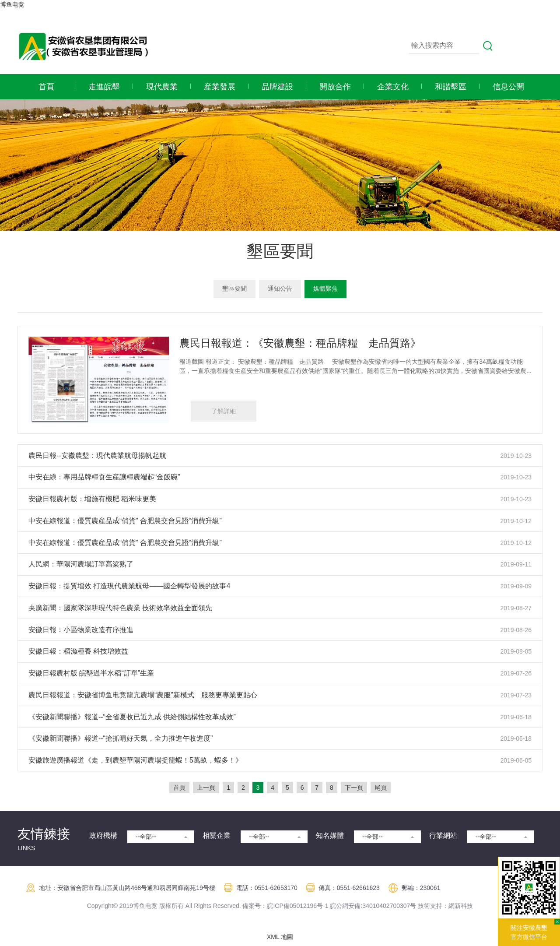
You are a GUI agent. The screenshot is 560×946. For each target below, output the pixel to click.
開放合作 (335, 87)
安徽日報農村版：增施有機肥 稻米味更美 (92, 499)
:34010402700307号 (388, 906)
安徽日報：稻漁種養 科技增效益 (78, 651)
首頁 (46, 87)
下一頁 (354, 788)
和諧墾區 (451, 87)
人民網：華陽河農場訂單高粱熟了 (81, 564)
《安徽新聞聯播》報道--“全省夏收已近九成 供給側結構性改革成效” (132, 717)
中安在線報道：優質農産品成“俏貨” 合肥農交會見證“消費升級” (125, 521)
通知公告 (280, 288)
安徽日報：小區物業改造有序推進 (81, 630)
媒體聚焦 (325, 288)
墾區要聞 (234, 288)
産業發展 (220, 87)
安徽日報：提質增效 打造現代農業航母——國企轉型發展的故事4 (129, 586)
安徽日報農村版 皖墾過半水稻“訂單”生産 (91, 673)
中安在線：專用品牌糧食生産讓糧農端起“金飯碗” (104, 477)
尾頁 (381, 788)
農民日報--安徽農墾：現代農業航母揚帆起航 (97, 455)
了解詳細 (224, 411)
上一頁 (206, 788)
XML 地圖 (280, 937)
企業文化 (393, 87)
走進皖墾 (104, 87)
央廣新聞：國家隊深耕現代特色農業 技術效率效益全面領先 (120, 608)
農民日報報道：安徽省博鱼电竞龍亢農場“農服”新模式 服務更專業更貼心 (143, 695)
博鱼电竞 (12, 4)
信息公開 (508, 87)
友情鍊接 (44, 834)
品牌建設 (277, 87)
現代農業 (162, 87)
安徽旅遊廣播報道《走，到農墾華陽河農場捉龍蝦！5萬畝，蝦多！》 (135, 760)
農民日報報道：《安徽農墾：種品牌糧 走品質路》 (300, 343)
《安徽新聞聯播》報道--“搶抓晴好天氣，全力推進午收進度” (121, 738)
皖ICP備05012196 (292, 906)
